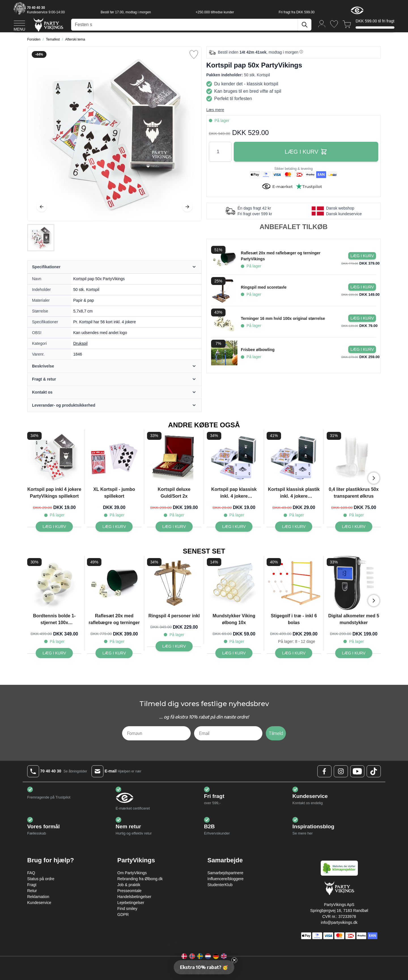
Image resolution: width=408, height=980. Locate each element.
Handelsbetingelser (134, 897)
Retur (32, 891)
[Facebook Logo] (324, 771)
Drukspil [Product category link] (81, 343)
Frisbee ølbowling (258, 350)
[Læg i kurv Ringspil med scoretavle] (362, 287)
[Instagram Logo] (341, 771)
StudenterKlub (220, 885)
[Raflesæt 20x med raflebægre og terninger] (114, 653)
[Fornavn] (156, 733)
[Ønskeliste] (334, 24)
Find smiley (127, 909)
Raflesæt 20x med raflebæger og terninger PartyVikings (281, 256)
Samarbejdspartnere (225, 873)
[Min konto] (322, 23)
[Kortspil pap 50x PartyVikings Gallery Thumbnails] (41, 238)
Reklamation (38, 897)
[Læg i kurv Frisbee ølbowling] (362, 349)
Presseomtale (129, 891)
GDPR (123, 914)
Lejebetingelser (131, 903)
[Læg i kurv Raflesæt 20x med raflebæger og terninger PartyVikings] (362, 256)
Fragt (32, 885)
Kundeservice (39, 903)
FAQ (31, 873)
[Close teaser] (234, 960)
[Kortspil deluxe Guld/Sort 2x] (174, 527)
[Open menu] (19, 25)
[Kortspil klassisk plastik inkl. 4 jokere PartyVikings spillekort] (294, 527)
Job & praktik (129, 885)
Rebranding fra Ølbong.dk (140, 879)
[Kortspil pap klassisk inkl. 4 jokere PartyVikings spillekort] (234, 527)
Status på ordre (41, 879)
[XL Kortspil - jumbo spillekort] (114, 527)
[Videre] (187, 207)
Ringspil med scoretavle (264, 287)
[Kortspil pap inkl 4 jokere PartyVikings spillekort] (54, 527)
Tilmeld (276, 733)
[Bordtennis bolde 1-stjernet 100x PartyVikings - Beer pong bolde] (54, 653)
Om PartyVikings (132, 873)
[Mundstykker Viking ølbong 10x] (234, 653)
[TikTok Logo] (374, 771)
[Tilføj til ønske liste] (194, 54)
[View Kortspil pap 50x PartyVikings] (41, 238)
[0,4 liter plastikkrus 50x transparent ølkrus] (354, 527)
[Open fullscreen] (114, 134)
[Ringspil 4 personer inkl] (174, 646)
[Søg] (305, 25)
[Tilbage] (42, 207)
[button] (204, 967)
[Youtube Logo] (357, 771)
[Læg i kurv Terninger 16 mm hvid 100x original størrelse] (362, 318)
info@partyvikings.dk (339, 922)
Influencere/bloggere (226, 879)
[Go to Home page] (48, 25)
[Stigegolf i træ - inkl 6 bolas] (294, 653)
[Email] (228, 733)
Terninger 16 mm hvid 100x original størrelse (283, 318)
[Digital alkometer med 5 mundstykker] (354, 653)
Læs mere (215, 110)
